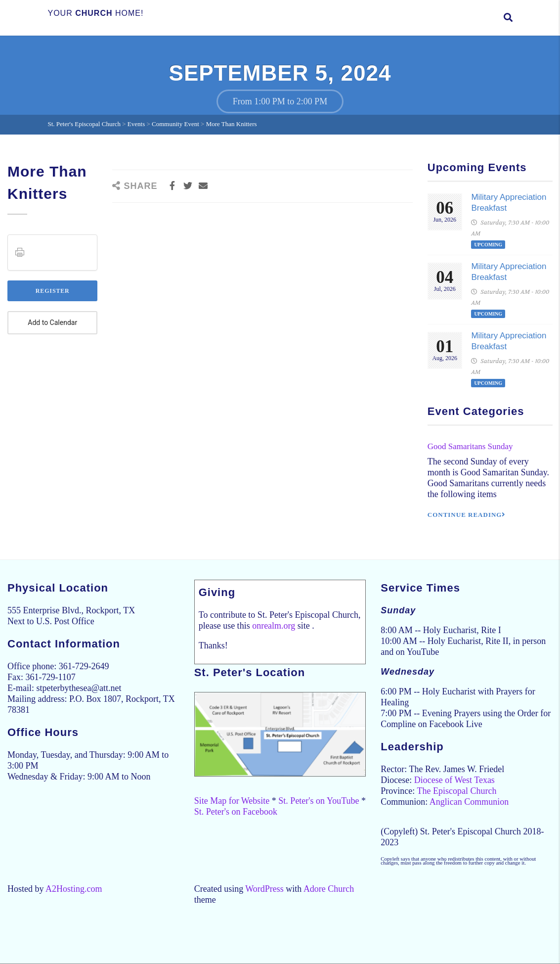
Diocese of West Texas (454, 780)
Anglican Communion (469, 802)
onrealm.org (274, 626)
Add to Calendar (52, 323)
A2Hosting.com (74, 889)
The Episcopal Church (456, 791)
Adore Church (329, 889)
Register (53, 291)
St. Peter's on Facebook (236, 812)
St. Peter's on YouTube (319, 801)
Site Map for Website (232, 801)
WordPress (264, 889)
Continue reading (467, 515)
